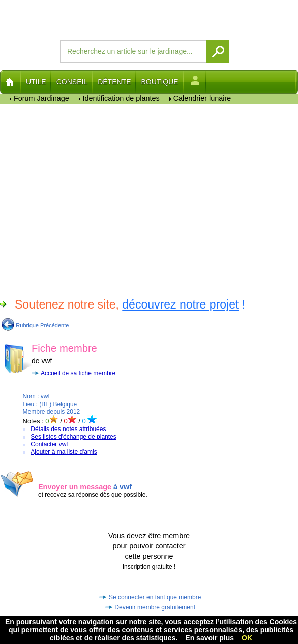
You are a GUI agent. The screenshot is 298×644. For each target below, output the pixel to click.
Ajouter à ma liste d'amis (64, 452)
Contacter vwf (49, 444)
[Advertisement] (95, 200)
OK (247, 638)
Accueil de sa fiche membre (78, 373)
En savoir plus (210, 638)
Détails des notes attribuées (68, 429)
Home (10, 82)
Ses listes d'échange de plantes (73, 437)
